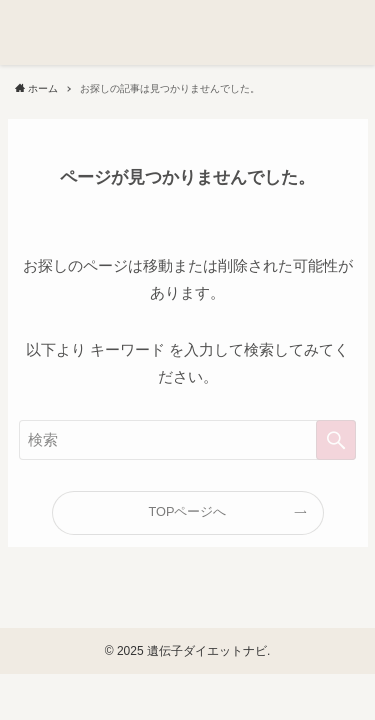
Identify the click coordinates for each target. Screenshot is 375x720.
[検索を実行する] (336, 440)
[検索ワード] (188, 440)
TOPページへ (188, 511)
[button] (342, 32)
